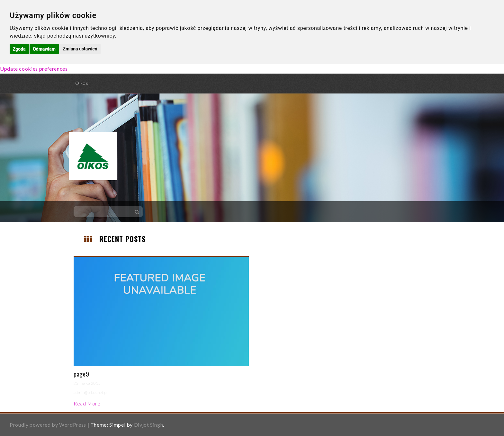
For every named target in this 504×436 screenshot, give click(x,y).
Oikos (82, 83)
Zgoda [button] (19, 49)
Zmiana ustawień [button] (80, 49)
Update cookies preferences (34, 69)
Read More (87, 403)
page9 (81, 374)
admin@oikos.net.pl (91, 392)
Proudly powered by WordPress (48, 425)
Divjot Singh (149, 425)
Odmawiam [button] (44, 49)
